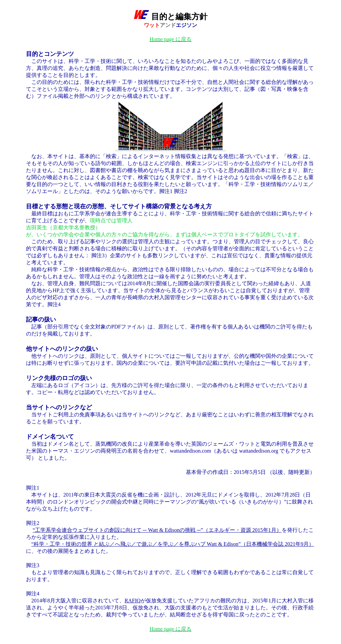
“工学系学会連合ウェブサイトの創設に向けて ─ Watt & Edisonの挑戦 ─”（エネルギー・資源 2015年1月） (157, 530)
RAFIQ (133, 601)
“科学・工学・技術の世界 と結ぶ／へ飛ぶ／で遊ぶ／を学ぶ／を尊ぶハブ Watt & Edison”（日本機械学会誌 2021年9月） (173, 544)
